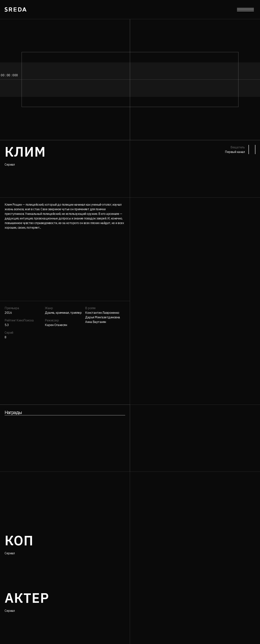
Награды (13, 412)
